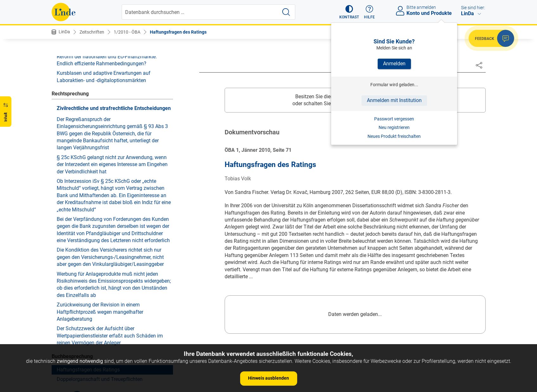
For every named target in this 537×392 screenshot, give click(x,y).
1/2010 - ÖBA (127, 32)
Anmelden (394, 64)
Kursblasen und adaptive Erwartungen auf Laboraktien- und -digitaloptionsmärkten (104, 77)
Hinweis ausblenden (268, 378)
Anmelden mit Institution (394, 100)
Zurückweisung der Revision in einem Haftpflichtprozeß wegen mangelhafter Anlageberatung (100, 312)
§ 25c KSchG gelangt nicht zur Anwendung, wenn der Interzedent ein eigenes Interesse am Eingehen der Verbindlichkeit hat (112, 164)
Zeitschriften (92, 32)
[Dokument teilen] (479, 65)
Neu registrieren (394, 127)
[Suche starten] (286, 12)
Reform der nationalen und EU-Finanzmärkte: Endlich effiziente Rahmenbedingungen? (107, 60)
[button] (349, 12)
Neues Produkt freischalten (394, 136)
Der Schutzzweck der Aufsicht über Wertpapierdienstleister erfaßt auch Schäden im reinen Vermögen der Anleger (110, 336)
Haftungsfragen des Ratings (178, 32)
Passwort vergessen (394, 119)
